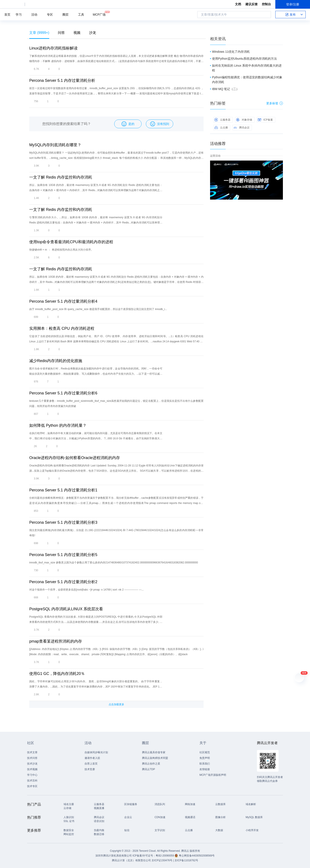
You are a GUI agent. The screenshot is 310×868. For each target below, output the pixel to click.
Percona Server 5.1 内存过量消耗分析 (62, 80)
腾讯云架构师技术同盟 (155, 758)
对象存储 (244, 120)
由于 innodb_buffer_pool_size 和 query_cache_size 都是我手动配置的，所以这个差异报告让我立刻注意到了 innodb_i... (98, 309)
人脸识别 (69, 817)
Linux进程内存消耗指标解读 (53, 48)
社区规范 (205, 752)
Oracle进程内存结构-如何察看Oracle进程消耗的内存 (75, 458)
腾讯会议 (241, 128)
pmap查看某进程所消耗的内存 (56, 641)
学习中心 (32, 775)
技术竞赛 (90, 769)
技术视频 (32, 769)
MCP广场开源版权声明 (213, 775)
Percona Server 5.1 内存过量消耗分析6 (63, 393)
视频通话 (190, 817)
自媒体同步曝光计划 (96, 752)
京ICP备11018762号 (186, 860)
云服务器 (222, 120)
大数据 (219, 830)
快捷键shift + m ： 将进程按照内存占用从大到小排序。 (61, 250)
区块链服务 (131, 804)
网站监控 (69, 834)
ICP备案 (265, 120)
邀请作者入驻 (92, 758)
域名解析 (251, 804)
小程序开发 (252, 830)
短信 (127, 830)
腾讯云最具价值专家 (154, 752)
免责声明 (205, 758)
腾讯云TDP (148, 769)
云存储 (67, 808)
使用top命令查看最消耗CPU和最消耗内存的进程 (71, 242)
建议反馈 (251, 4)
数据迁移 (99, 834)
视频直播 (99, 808)
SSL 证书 (69, 821)
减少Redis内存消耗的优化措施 (56, 361)
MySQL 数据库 (254, 817)
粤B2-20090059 (165, 856)
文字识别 (160, 830)
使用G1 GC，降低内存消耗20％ (57, 674)
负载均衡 (99, 830)
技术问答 (32, 758)
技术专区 (32, 786)
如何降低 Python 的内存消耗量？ (58, 425)
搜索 (266, 15)
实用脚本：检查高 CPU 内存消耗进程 (62, 328)
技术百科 (32, 781)
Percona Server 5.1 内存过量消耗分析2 (63, 582)
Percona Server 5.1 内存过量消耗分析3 (63, 522)
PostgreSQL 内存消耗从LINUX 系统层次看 (66, 609)
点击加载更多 (116, 704)
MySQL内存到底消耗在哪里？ (55, 145)
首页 (7, 15)
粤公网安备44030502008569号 (197, 856)
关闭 (280, 165)
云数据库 (220, 804)
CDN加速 (160, 817)
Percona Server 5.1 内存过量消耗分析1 (63, 490)
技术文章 (32, 752)
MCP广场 (99, 14)
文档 (238, 4)
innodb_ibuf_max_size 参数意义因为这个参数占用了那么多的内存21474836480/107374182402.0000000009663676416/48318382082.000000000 (114, 563)
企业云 (128, 817)
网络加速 (190, 804)
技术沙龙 (32, 764)
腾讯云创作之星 (151, 764)
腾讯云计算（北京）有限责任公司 (131, 860)
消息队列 (160, 804)
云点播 (221, 128)
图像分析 (220, 817)
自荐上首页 (91, 764)
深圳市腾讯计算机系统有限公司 (114, 856)
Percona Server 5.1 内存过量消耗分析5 (63, 555)
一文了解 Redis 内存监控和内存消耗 (61, 177)
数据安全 (69, 830)
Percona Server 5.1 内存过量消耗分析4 (63, 301)
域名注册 (69, 804)
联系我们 (205, 764)
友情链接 (205, 769)
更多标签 (275, 103)
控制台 (266, 4)
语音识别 (99, 821)
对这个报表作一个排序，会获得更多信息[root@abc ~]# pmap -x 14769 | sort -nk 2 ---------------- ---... (86, 590)
